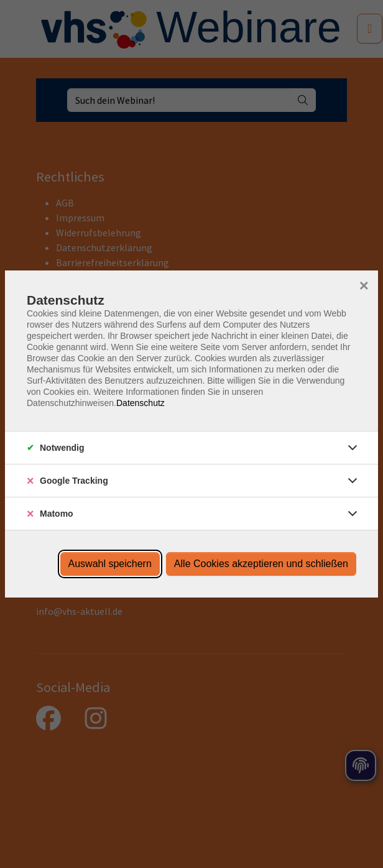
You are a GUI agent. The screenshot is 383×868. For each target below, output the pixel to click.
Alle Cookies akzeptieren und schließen (261, 564)
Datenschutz (141, 403)
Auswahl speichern (110, 564)
